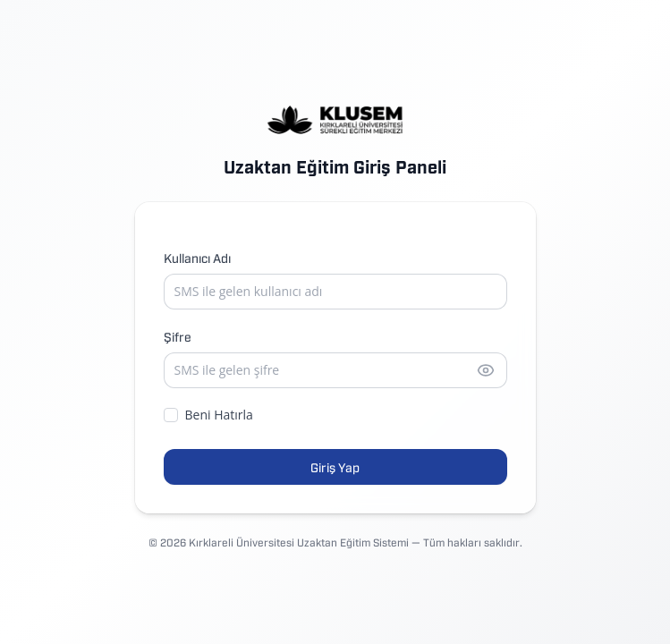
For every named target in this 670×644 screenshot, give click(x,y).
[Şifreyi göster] (486, 370)
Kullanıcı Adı (197, 257)
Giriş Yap (335, 466)
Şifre (178, 336)
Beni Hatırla (208, 415)
